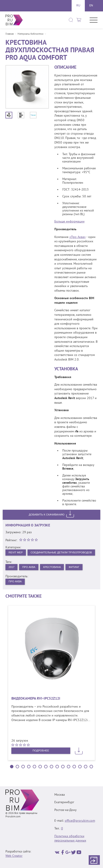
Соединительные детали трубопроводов (40, 560)
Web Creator (14, 856)
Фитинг (77, 575)
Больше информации (69, 222)
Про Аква (30, 575)
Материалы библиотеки (30, 34)
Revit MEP (16, 552)
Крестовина (54, 575)
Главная (10, 34)
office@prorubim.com (80, 821)
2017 (12, 575)
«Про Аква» (78, 237)
